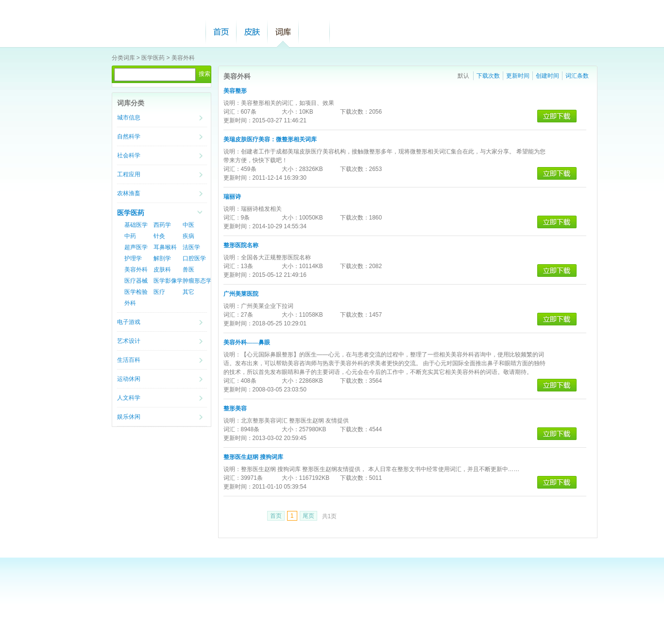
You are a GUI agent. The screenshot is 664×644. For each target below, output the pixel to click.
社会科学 (129, 155)
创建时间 (547, 76)
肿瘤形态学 (197, 281)
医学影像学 (168, 281)
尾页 (308, 516)
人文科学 (129, 398)
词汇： (232, 112)
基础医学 (136, 225)
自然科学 (129, 136)
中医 (188, 225)
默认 (463, 76)
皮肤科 (162, 270)
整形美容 (235, 408)
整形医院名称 (241, 245)
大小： (290, 112)
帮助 (314, 32)
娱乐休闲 (129, 417)
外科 (130, 303)
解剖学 (162, 258)
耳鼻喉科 (165, 247)
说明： (232, 103)
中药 (130, 236)
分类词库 (123, 58)
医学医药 (153, 58)
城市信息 (129, 118)
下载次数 (488, 76)
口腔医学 (194, 258)
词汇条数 (577, 76)
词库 (283, 32)
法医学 (191, 247)
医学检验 (136, 292)
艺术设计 (129, 341)
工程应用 (129, 174)
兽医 (188, 270)
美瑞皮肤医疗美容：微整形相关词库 (270, 139)
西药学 (162, 225)
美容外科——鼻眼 (247, 342)
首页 (221, 32)
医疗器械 (136, 281)
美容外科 (183, 58)
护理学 (133, 258)
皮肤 (252, 32)
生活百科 (129, 360)
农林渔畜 (129, 193)
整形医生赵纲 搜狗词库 (253, 457)
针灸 (159, 236)
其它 (188, 292)
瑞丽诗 (232, 197)
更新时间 (518, 76)
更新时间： (238, 120)
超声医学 (136, 247)
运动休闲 (129, 379)
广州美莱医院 (241, 294)
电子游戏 (129, 322)
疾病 (188, 236)
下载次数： (355, 112)
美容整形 (235, 91)
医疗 (159, 292)
